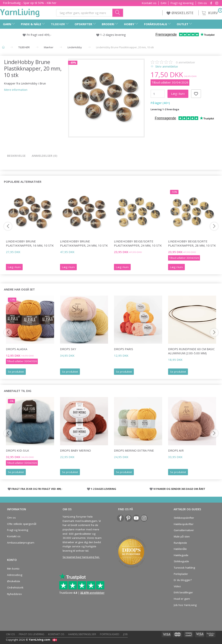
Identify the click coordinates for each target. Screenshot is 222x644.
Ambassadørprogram (21, 543)
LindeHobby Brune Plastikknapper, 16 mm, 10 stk (30, 243)
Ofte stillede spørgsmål (22, 524)
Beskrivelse (16, 156)
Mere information (16, 90)
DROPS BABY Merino (75, 450)
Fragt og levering (182, 3)
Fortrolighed (110, 634)
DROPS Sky (68, 349)
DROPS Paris (123, 349)
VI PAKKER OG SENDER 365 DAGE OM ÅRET (179, 489)
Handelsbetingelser (82, 634)
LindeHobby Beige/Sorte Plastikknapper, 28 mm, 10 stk (192, 243)
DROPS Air (176, 450)
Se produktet (16, 372)
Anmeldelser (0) (44, 156)
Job (125, 634)
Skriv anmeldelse (166, 66)
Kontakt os (149, 3)
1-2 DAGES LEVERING (103, 489)
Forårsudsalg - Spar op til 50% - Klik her (30, 3)
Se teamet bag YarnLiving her (81, 557)
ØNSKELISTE (180, 13)
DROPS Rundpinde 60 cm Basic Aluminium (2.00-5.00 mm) (191, 351)
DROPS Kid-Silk (18, 450)
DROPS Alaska (17, 349)
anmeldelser (186, 62)
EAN (163, 3)
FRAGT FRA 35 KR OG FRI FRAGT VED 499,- (37, 489)
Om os (202, 3)
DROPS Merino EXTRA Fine (134, 450)
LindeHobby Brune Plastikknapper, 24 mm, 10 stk (84, 243)
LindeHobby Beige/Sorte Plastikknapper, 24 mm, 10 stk (138, 243)
